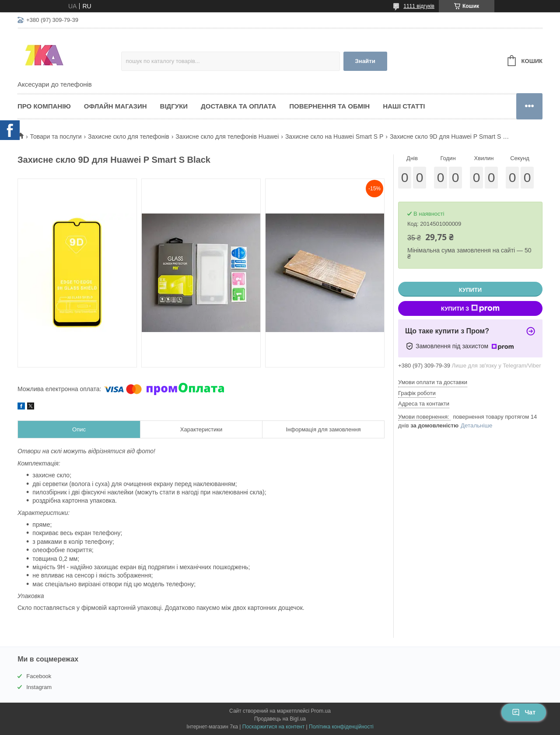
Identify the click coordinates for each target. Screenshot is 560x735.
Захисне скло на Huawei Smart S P (334, 136)
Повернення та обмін (329, 106)
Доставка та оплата (238, 106)
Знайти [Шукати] (365, 61)
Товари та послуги (56, 136)
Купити (470, 290)
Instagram (39, 687)
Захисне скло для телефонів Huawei (227, 136)
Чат (524, 712)
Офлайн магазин (115, 106)
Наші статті (404, 106)
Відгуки (174, 106)
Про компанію (44, 106)
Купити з (470, 308)
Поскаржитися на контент (273, 727)
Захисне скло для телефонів (129, 136)
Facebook (39, 676)
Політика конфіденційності (341, 727)
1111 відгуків (419, 6)
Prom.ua (321, 711)
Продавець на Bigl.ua (280, 719)
